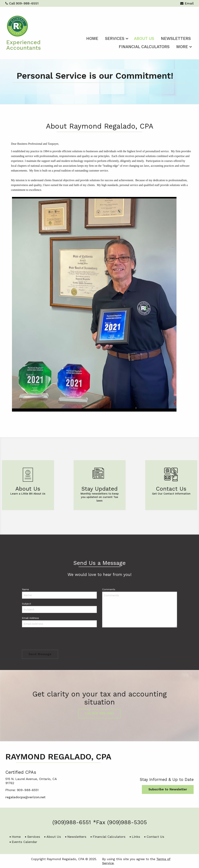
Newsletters (176, 39)
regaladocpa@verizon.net (116, 582)
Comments (109, 589)
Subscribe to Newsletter (168, 789)
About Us (144, 39)
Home (92, 39)
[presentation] (49, 639)
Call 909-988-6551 (22, 3)
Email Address (30, 618)
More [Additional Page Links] (182, 47)
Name (25, 589)
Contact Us (155, 837)
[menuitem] (92, 38)
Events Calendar (24, 842)
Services (115, 39)
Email (187, 4)
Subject (27, 604)
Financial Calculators (144, 47)
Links (136, 837)
